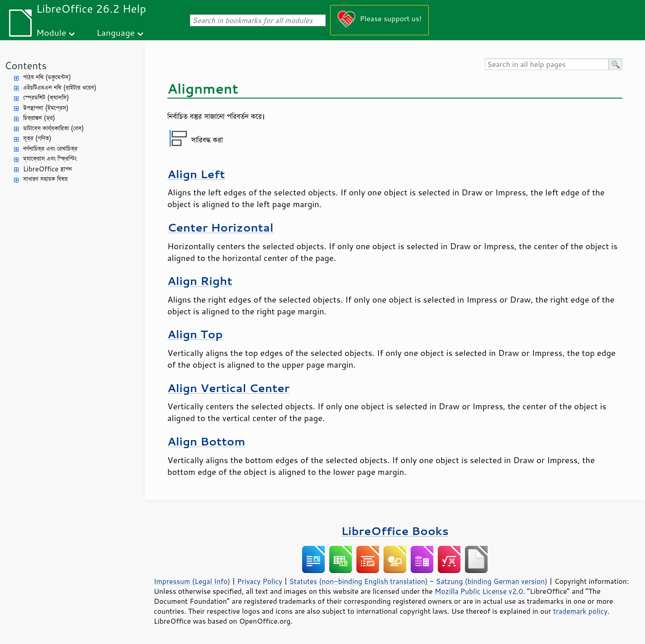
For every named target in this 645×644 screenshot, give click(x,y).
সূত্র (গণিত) (37, 138)
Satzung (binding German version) (492, 581)
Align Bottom (206, 441)
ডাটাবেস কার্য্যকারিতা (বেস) (54, 128)
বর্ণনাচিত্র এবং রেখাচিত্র (50, 149)
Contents (26, 65)
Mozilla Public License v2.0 (479, 591)
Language (116, 32)
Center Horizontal (221, 227)
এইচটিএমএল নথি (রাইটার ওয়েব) (60, 88)
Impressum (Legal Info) (192, 581)
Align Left (196, 174)
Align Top (195, 334)
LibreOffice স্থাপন (47, 169)
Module (51, 32)
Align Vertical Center (228, 388)
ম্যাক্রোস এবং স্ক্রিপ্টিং (50, 159)
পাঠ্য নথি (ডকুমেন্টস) (47, 77)
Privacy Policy (260, 581)
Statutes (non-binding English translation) (358, 581)
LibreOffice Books (395, 531)
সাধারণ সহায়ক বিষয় (45, 179)
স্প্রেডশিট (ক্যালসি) (46, 97)
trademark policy (580, 611)
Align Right (200, 281)
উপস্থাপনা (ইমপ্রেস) (46, 108)
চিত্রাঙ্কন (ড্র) (39, 118)
